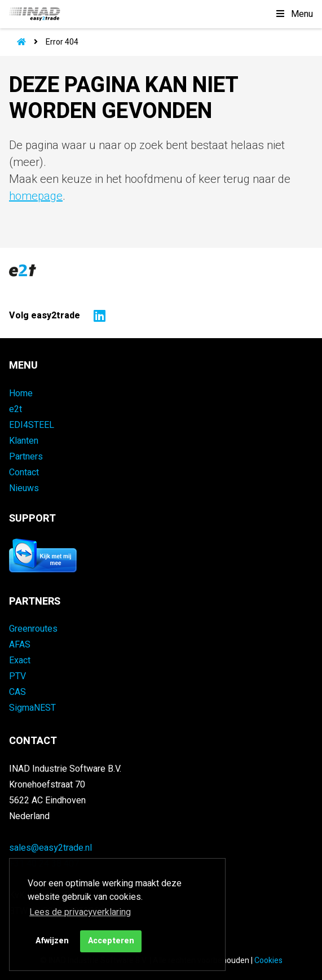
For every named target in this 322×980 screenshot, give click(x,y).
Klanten (24, 441)
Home (21, 393)
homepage (36, 196)
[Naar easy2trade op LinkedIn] (97, 316)
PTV (17, 676)
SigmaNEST (32, 708)
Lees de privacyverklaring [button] (80, 912)
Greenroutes (33, 629)
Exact (20, 660)
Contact (24, 473)
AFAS (20, 645)
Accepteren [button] (111, 941)
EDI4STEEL (32, 425)
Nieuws (24, 488)
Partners (26, 457)
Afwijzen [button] (52, 941)
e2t (16, 409)
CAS (17, 692)
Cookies (268, 961)
